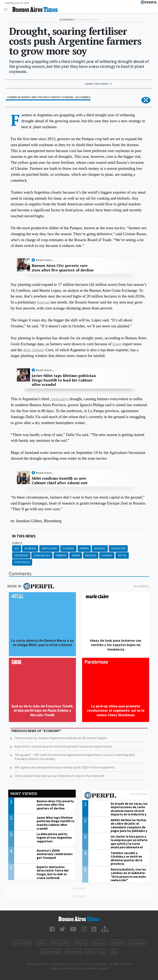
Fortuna (99, 943)
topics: (17, 543)
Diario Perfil (22, 943)
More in (31, 586)
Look (90, 952)
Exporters (21, 555)
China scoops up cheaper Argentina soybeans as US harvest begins (61, 738)
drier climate (33, 350)
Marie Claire (60, 943)
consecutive (59, 399)
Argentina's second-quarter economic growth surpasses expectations (63, 746)
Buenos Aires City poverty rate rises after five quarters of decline (63, 268)
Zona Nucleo (42, 555)
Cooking (107, 555)
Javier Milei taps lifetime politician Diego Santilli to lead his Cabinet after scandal (64, 380)
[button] (146, 100)
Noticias (81, 943)
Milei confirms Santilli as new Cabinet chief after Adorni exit (60, 481)
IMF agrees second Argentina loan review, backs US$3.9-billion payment (64, 767)
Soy (17, 548)
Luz (102, 952)
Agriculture (49, 548)
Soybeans (30, 548)
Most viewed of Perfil (116, 796)
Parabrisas (137, 943)
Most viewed (24, 793)
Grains (76, 555)
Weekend (73, 952)
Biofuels (91, 555)
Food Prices (22, 562)
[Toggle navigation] (7, 9)
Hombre (117, 943)
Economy (68, 548)
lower (117, 344)
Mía (114, 952)
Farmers (61, 555)
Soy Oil (122, 555)
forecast (43, 302)
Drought (100, 548)
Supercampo (51, 952)
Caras (41, 943)
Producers (118, 548)
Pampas (84, 548)
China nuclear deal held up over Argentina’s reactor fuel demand (59, 776)
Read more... (45, 260)
